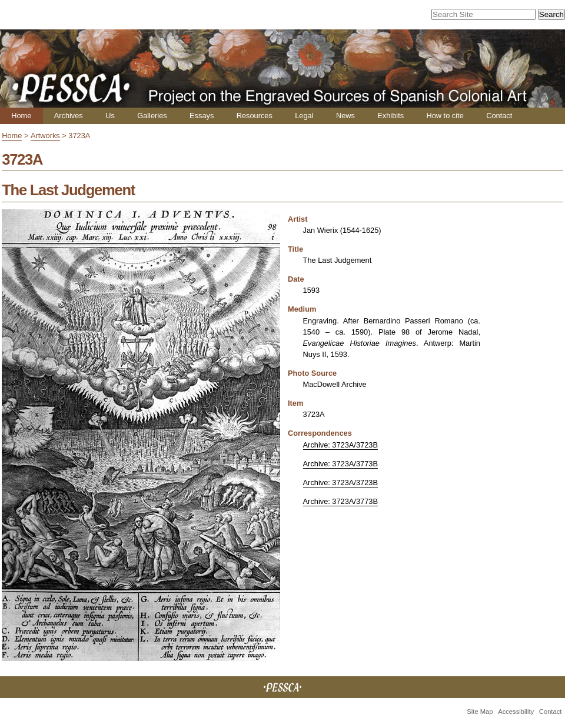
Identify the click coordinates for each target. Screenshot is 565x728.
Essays (202, 116)
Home (21, 116)
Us (110, 116)
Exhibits (390, 116)
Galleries (152, 116)
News (345, 116)
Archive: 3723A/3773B (340, 464)
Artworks (45, 136)
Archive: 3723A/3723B (340, 445)
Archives (69, 116)
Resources (255, 116)
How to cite (445, 116)
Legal (304, 116)
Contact (499, 116)
